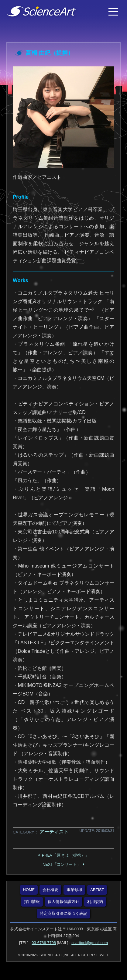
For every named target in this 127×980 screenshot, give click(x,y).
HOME (29, 890)
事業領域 (74, 890)
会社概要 (50, 890)
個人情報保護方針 (63, 902)
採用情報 (32, 902)
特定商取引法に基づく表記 (63, 913)
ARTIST (97, 890)
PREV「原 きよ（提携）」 (65, 855)
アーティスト (54, 832)
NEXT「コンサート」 (62, 864)
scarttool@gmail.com (90, 943)
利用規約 (95, 902)
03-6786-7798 (44, 943)
